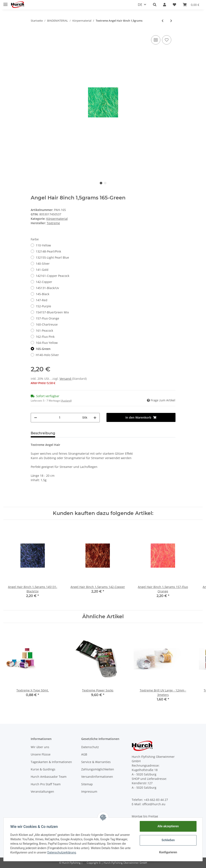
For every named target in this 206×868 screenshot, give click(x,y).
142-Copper (44, 282)
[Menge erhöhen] (95, 418)
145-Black (43, 294)
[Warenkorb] (191, 5)
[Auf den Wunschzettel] (167, 40)
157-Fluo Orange (47, 318)
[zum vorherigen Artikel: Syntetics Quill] (163, 21)
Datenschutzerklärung (62, 852)
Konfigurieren (168, 852)
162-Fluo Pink (45, 337)
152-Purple (43, 306)
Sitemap (87, 784)
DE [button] (140, 5)
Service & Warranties (96, 762)
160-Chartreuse (47, 324)
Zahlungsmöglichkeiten (98, 769)
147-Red (42, 300)
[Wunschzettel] (174, 5)
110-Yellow (43, 245)
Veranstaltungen (42, 791)
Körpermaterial (57, 219)
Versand (66, 379)
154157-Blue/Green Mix (52, 312)
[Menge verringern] (36, 418)
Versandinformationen (97, 777)
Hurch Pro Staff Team (46, 784)
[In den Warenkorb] (141, 417)
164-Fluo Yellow (47, 343)
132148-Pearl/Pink (48, 251)
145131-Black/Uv (47, 288)
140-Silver (43, 264)
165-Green (43, 349)
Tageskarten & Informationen (51, 762)
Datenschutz (90, 747)
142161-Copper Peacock (52, 276)
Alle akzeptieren (168, 826)
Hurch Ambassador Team (49, 777)
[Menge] (60, 418)
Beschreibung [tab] (43, 433)
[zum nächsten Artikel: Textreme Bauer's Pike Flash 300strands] (171, 21)
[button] (155, 5)
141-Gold (42, 270)
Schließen (168, 840)
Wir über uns (40, 747)
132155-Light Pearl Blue (52, 257)
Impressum (89, 791)
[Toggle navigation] (5, 3)
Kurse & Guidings (43, 769)
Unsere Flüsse (41, 754)
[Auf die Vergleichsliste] (156, 40)
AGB (84, 754)
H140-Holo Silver (47, 355)
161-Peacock (44, 331)
